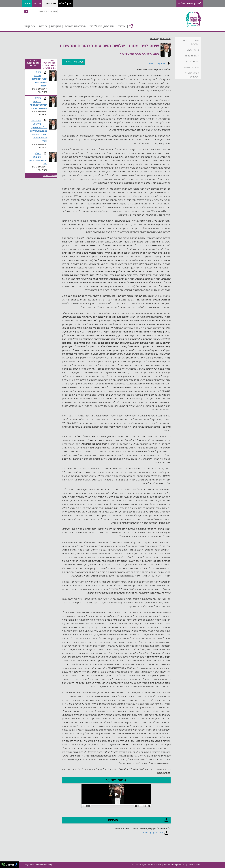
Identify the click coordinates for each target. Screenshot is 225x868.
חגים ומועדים (192, 56)
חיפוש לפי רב (192, 61)
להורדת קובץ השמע (153, 832)
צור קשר (30, 26)
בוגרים (43, 26)
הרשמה (37, 3)
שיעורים (56, 26)
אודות (122, 26)
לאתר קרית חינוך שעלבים (190, 3)
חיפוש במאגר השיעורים (192, 75)
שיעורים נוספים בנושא (33, 63)
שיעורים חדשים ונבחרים (191, 42)
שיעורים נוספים (50, 176)
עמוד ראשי (165, 39)
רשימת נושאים (192, 67)
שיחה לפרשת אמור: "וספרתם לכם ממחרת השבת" (40, 79)
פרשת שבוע (193, 50)
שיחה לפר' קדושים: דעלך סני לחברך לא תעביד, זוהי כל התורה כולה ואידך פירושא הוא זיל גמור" (39, 131)
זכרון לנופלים (65, 3)
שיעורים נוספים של (49, 64)
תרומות (27, 3)
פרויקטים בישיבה (75, 26)
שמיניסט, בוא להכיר (102, 26)
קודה (27, 865)
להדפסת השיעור (75, 62)
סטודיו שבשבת (41, 865)
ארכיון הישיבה (50, 3)
